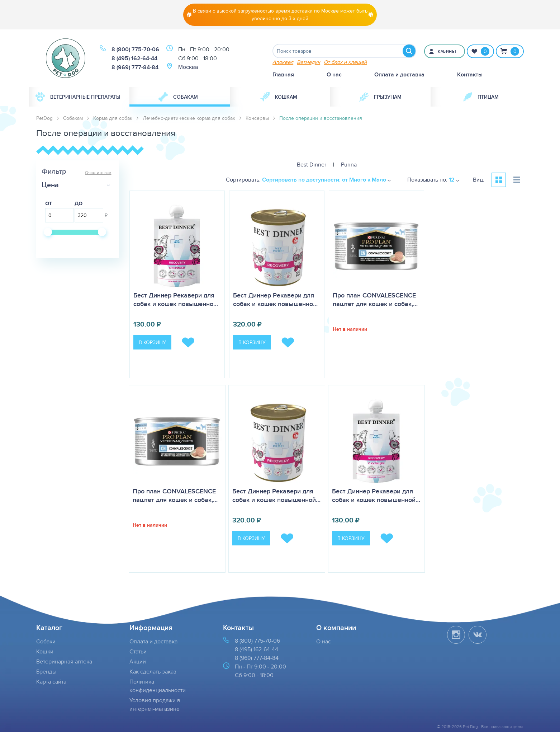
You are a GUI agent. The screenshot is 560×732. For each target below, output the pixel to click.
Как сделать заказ (153, 672)
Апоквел (283, 62)
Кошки (45, 651)
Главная (283, 74)
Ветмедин (309, 62)
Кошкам (279, 97)
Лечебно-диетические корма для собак (189, 118)
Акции (138, 661)
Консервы (257, 118)
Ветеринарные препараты (78, 97)
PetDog (44, 118)
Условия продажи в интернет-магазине (155, 705)
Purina (349, 165)
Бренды (46, 672)
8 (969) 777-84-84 (135, 67)
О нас (334, 74)
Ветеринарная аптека (64, 661)
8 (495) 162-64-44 (134, 58)
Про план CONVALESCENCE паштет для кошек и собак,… (375, 300)
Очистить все (98, 172)
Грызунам (380, 97)
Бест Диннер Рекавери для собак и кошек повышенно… (176, 300)
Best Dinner (312, 165)
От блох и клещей (345, 62)
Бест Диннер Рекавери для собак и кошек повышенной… (276, 496)
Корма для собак (113, 118)
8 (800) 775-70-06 (135, 49)
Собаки (46, 641)
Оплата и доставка (399, 74)
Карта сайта (51, 682)
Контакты (470, 74)
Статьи (138, 651)
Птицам (481, 97)
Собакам (178, 97)
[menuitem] (79, 97)
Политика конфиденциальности (158, 686)
